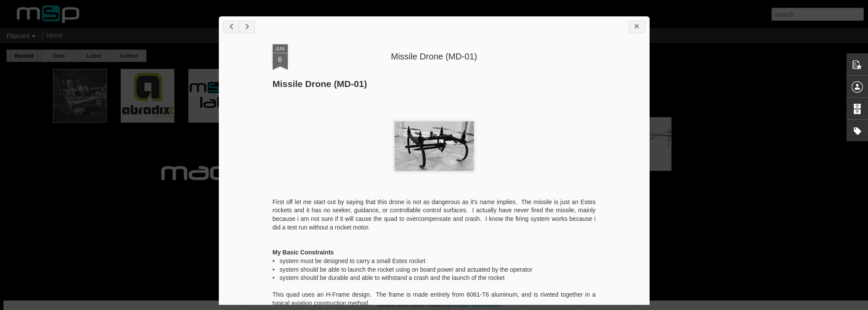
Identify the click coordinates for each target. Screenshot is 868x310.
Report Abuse (486, 305)
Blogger (461, 305)
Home (54, 35)
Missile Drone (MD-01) (434, 56)
